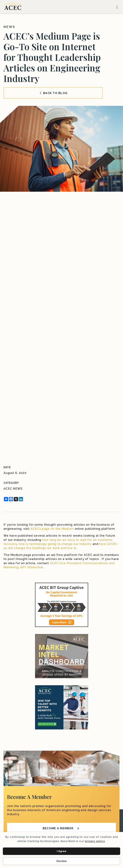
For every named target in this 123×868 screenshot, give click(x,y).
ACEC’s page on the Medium (52, 529)
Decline (62, 861)
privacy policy (95, 841)
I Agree (62, 851)
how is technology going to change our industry (55, 544)
